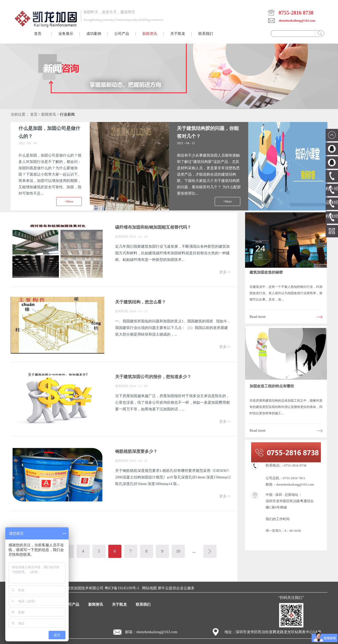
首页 (38, 34)
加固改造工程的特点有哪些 (272, 386)
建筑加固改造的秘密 (266, 272)
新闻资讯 (49, 114)
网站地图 (149, 588)
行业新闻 (67, 114)
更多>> (225, 272)
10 (178, 551)
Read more (258, 317)
